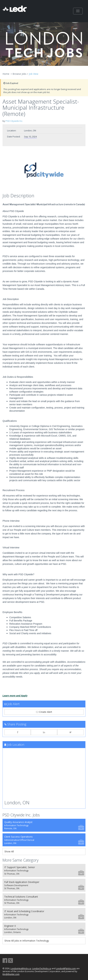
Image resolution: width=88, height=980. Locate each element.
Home (6, 74)
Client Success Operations (44, 840)
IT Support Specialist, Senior (44, 870)
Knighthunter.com (11, 974)
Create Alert (44, 712)
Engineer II (44, 929)
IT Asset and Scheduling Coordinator (44, 914)
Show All (9, 851)
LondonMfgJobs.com (66, 968)
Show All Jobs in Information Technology (27, 941)
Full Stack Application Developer (44, 885)
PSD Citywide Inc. (14, 121)
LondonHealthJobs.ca (21, 968)
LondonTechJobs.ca (42, 968)
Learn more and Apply (15, 696)
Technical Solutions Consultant (44, 900)
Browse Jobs (19, 74)
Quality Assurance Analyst (44, 825)
